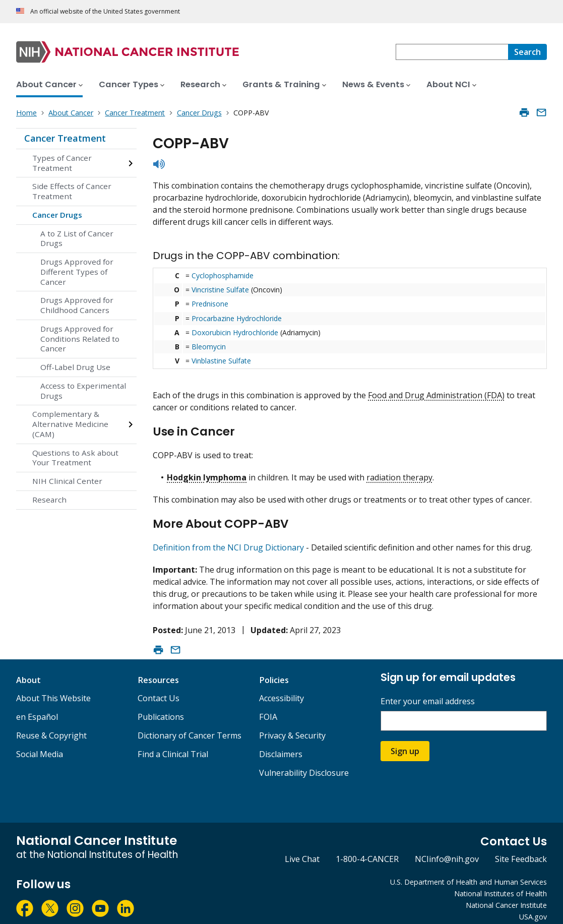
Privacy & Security (292, 727)
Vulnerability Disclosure (304, 764)
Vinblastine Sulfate (221, 361)
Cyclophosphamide (223, 275)
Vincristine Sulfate (220, 290)
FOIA (268, 708)
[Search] (527, 52)
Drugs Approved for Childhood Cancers (77, 305)
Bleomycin (209, 347)
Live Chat (302, 850)
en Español (37, 708)
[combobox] (452, 52)
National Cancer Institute (506, 897)
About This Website (53, 690)
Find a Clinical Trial (173, 746)
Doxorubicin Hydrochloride (235, 332)
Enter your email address (428, 693)
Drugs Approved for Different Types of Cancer (77, 272)
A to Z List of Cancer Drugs (77, 238)
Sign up (405, 743)
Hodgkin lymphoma (207, 473)
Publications (161, 708)
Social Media (40, 746)
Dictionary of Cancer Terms (190, 727)
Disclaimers (281, 746)
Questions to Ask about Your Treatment (75, 458)
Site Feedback (521, 850)
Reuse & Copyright (51, 727)
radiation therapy (399, 473)
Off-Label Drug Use (75, 367)
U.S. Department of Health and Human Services (468, 873)
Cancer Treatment (65, 138)
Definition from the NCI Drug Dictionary (228, 539)
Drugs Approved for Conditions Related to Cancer (80, 339)
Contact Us (159, 690)
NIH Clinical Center (67, 481)
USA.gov (533, 908)
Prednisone (210, 304)
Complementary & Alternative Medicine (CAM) (70, 424)
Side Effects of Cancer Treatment (72, 191)
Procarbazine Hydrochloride (237, 318)
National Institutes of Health (501, 885)
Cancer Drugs (57, 215)
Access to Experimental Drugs (83, 391)
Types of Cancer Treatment (62, 163)
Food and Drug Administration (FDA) (436, 395)
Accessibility (281, 690)
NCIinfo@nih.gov (447, 850)
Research (49, 500)
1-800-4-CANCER (367, 850)
